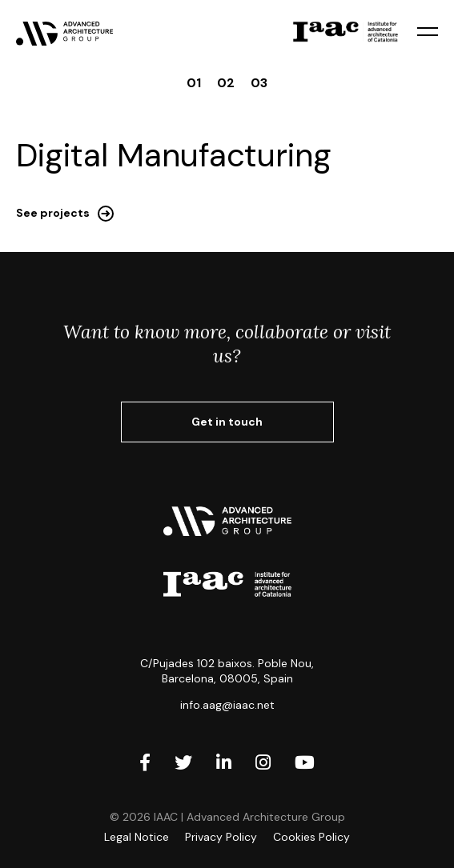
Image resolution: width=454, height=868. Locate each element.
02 (226, 83)
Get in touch (227, 422)
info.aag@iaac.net (227, 705)
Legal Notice (137, 837)
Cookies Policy (311, 837)
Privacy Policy (221, 837)
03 (259, 83)
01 (194, 83)
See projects (53, 213)
